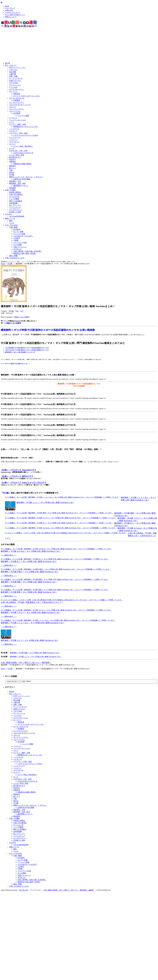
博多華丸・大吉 (15, 181)
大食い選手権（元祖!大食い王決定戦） (28, 251)
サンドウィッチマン (17, 109)
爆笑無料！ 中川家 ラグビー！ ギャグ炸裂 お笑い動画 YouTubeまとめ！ (31, 657)
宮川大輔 (13, 72)
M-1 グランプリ (15, 205)
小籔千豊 (13, 74)
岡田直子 (13, 166)
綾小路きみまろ (15, 157)
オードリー (13, 92)
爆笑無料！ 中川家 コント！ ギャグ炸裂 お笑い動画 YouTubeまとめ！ (45, 503)
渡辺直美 (13, 188)
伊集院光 (13, 162)
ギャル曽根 (18, 245)
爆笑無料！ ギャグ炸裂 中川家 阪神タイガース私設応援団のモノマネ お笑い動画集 (48, 330)
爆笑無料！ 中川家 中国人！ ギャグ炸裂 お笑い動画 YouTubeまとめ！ (30, 586)
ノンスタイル (14, 129)
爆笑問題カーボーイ (21, 186)
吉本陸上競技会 (15, 192)
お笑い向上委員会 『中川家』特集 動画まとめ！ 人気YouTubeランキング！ (32, 639)
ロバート (13, 144)
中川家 (12, 175)
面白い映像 (13, 256)
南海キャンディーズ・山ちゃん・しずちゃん (26, 177)
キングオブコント (16, 210)
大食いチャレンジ (20, 247)
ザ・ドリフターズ (16, 78)
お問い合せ (9, 10)
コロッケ (13, 107)
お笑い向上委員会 (16, 194)
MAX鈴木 (17, 229)
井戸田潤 (17, 113)
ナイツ (12, 122)
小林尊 (16, 240)
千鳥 (11, 170)
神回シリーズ (10, 218)
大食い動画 (13, 227)
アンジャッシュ (15, 85)
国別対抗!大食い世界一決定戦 (24, 253)
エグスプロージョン (17, 89)
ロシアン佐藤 (18, 232)
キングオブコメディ (17, 102)
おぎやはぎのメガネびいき (23, 153)
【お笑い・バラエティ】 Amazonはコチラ (18, 470)
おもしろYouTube (11, 225)
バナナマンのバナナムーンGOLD (26, 135)
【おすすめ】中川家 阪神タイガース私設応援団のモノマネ (27, 350)
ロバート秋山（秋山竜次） (23, 146)
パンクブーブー (15, 138)
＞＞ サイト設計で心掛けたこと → (15, 364)
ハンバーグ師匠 (23, 116)
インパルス (13, 87)
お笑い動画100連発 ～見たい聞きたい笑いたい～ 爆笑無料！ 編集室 (68, 942)
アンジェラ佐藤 (19, 234)
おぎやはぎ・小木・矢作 (18, 151)
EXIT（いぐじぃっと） (18, 67)
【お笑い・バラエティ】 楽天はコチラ (17, 476)
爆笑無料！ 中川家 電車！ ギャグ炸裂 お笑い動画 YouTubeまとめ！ (29, 622)
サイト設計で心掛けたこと (15, 15)
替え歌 (8, 63)
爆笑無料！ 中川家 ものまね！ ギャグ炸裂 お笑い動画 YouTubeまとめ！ (31, 551)
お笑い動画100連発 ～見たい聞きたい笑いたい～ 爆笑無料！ (26, 714)
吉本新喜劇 (13, 203)
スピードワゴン (15, 111)
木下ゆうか (18, 249)
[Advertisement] (63, 45)
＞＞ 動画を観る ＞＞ (9, 555)
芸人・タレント (11, 65)
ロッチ (12, 148)
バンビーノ (13, 140)
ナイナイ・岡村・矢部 (18, 124)
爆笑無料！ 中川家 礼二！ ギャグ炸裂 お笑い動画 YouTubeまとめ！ (29, 569)
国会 (11, 221)
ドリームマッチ (15, 208)
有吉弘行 (13, 159)
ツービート (13, 118)
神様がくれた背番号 (22, 317)
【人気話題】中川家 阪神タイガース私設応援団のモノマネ (27, 348)
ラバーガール (14, 142)
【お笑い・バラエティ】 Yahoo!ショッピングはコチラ (24, 483)
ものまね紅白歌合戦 (17, 216)
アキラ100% (14, 83)
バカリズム (13, 70)
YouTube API (23, 942)
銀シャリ (13, 168)
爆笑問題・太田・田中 (18, 183)
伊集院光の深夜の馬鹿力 (23, 164)
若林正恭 (17, 94)
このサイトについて (13, 12)
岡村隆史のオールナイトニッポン (26, 127)
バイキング (13, 131)
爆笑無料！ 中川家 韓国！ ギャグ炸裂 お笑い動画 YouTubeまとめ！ (29, 604)
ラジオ (12, 223)
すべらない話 (14, 197)
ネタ (22, 311)
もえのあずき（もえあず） (23, 236)
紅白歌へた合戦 (15, 212)
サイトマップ (10, 8)
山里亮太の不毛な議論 (22, 179)
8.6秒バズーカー (15, 81)
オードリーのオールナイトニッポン (27, 96)
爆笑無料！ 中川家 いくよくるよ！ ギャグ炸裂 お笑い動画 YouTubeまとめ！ (33, 675)
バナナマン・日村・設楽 (18, 133)
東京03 (12, 173)
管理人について (11, 17)
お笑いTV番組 (10, 190)
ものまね (8, 214)
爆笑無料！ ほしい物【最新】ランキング (20, 352)
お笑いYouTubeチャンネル (15, 258)
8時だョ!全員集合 (16, 201)
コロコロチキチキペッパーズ (20, 105)
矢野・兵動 (13, 76)
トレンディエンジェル (18, 120)
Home (7, 6)
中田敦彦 (17, 100)
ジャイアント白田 (20, 243)
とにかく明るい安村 (17, 155)
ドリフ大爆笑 (14, 199)
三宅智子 (17, 238)
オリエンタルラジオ (17, 98)
